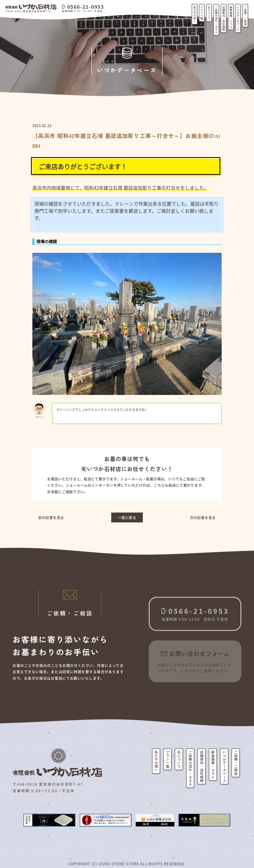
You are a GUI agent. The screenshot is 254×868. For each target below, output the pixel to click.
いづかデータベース (238, 18)
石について (209, 13)
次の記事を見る (203, 517)
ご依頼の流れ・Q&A (216, 20)
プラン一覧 (202, 13)
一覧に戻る (127, 517)
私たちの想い (195, 14)
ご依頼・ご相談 (245, 16)
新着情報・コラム (231, 17)
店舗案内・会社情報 (224, 18)
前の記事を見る (51, 517)
